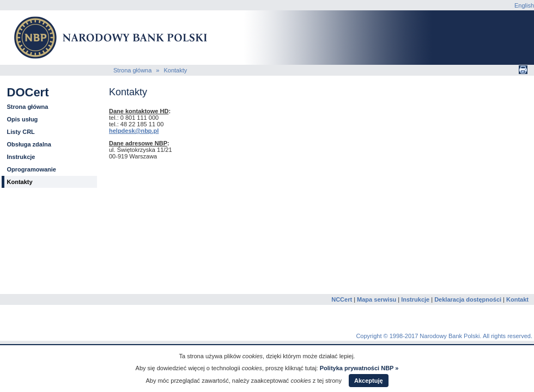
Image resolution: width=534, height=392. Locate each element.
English (524, 5)
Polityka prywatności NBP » (359, 368)
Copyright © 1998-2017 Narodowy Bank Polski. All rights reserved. (444, 336)
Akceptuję (369, 381)
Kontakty (175, 70)
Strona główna (132, 70)
